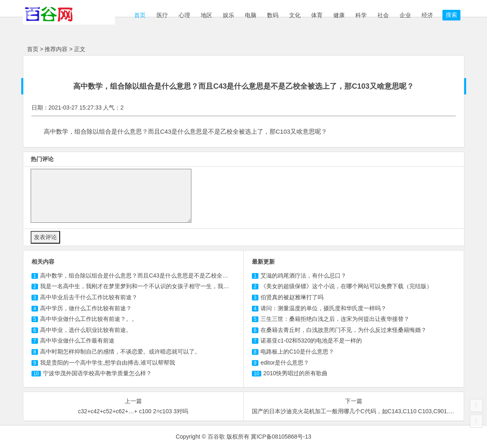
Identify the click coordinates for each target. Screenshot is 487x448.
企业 (405, 15)
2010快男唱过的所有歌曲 (295, 373)
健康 (339, 15)
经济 (427, 15)
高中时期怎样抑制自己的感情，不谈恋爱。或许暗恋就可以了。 (120, 352)
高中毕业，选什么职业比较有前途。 (86, 330)
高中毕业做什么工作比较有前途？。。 (89, 319)
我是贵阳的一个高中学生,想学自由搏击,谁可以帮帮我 (108, 363)
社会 (383, 15)
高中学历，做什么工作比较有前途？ (86, 308)
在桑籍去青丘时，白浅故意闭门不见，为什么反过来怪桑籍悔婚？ (343, 330)
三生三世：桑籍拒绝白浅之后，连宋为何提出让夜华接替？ (335, 319)
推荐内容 (56, 49)
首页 (139, 15)
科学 (361, 15)
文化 (295, 15)
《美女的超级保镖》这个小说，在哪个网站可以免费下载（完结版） (346, 286)
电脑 (251, 15)
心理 (184, 15)
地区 (206, 15)
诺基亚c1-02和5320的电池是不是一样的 (311, 340)
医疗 (162, 15)
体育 (317, 15)
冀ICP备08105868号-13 (281, 437)
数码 (273, 15)
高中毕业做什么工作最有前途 (77, 340)
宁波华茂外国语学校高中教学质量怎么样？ (97, 373)
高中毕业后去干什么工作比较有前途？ (89, 297)
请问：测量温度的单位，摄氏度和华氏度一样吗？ (323, 308)
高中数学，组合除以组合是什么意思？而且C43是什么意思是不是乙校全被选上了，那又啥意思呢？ (172, 276)
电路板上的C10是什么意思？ (297, 352)
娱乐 (229, 15)
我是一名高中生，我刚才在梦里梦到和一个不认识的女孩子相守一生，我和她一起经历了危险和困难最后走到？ (180, 286)
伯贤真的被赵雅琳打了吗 (292, 297)
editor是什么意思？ (285, 363)
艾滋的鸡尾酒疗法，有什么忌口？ (303, 276)
